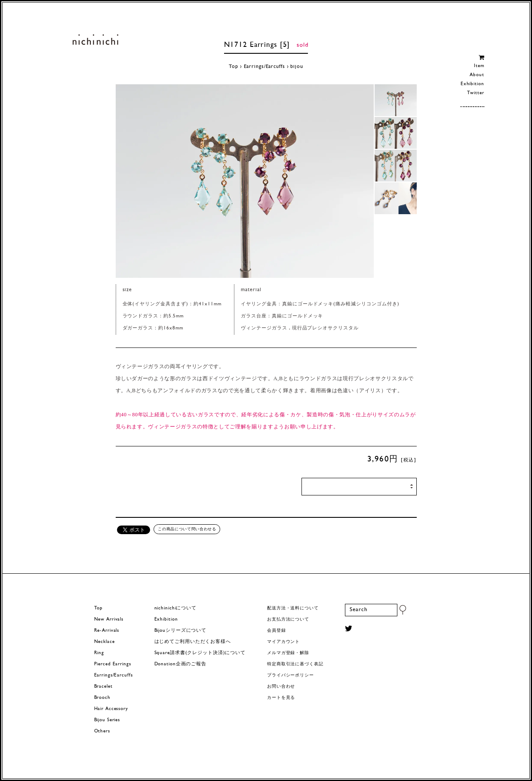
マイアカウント (283, 642)
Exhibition (472, 84)
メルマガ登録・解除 (288, 653)
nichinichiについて (175, 608)
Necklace (105, 642)
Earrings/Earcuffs (264, 67)
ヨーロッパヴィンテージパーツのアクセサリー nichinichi (96, 40)
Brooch (102, 698)
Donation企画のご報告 (180, 664)
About (477, 75)
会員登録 (277, 631)
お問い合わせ (281, 687)
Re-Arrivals (107, 631)
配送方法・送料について (293, 608)
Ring (99, 653)
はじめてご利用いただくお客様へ (193, 642)
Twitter (475, 93)
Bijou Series (107, 720)
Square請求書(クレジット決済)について (200, 653)
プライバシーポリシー (291, 675)
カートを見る (281, 698)
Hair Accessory (111, 709)
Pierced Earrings (113, 664)
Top (234, 67)
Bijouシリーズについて (181, 631)
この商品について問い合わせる (187, 529)
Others (102, 731)
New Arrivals (109, 620)
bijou (297, 67)
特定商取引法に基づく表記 (295, 664)
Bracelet (103, 687)
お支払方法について (288, 620)
